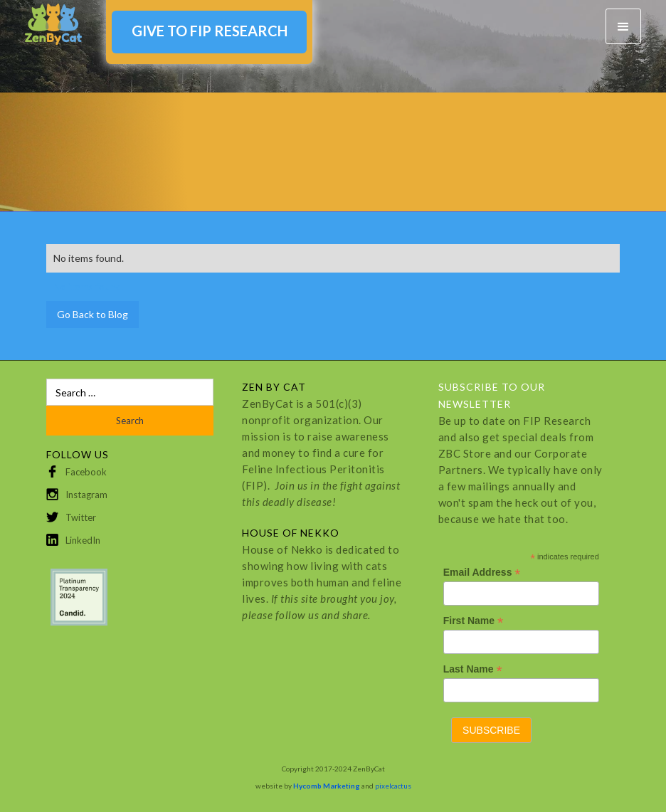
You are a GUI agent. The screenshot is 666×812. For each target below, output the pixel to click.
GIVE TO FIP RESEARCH (210, 31)
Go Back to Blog (92, 314)
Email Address (482, 573)
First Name (473, 621)
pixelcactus (393, 786)
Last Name (473, 669)
